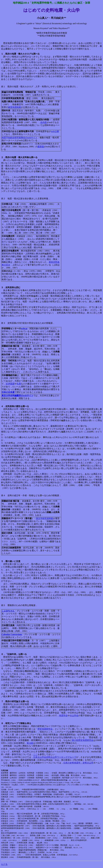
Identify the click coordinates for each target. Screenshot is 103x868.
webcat (24, 329)
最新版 (41, 147)
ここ (35, 754)
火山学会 (74, 716)
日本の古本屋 (8, 392)
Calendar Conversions (12, 634)
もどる (4, 864)
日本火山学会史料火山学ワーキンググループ (55, 757)
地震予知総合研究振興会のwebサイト (20, 138)
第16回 (30, 743)
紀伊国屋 (10, 384)
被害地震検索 (14, 107)
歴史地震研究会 (45, 729)
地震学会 (63, 716)
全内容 (43, 122)
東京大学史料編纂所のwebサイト (17, 396)
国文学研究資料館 (45, 518)
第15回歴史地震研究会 (83, 740)
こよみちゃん (8, 611)
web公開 (55, 131)
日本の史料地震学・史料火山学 (78, 763)
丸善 (19, 384)
